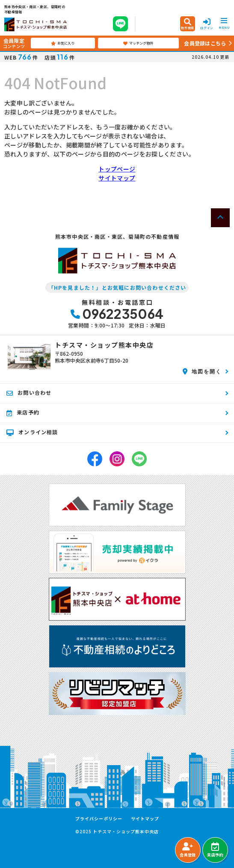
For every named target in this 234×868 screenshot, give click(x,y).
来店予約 (215, 850)
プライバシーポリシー (99, 819)
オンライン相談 (32, 432)
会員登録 (188, 850)
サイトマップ (117, 178)
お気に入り (63, 43)
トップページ (117, 169)
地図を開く (202, 371)
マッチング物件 (138, 43)
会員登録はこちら (205, 43)
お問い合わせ (29, 393)
